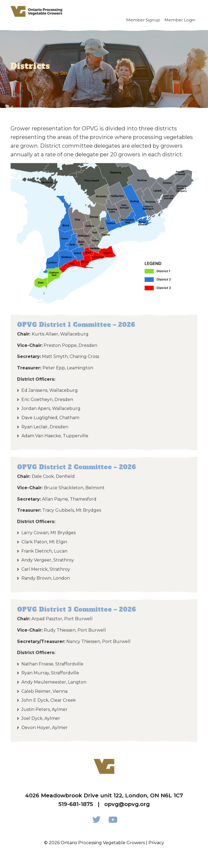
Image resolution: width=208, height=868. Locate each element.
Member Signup (143, 20)
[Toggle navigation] (191, 11)
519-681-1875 (76, 804)
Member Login (180, 20)
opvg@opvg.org (127, 804)
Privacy (156, 843)
